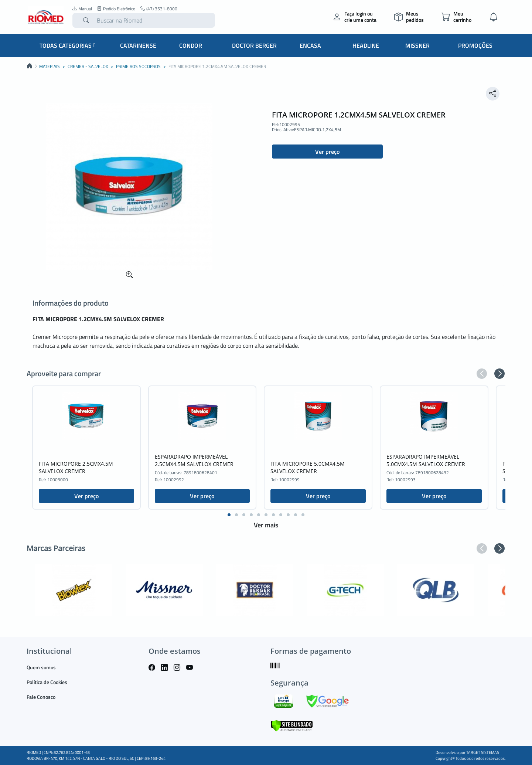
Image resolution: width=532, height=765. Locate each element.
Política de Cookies (47, 682)
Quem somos (41, 667)
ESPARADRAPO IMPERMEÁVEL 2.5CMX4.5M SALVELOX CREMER (194, 460)
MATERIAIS (50, 67)
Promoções (475, 45)
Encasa (310, 45)
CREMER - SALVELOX (88, 67)
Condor (191, 45)
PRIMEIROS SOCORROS (138, 67)
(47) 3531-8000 (159, 9)
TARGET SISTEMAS (483, 752)
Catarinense (138, 45)
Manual (82, 9)
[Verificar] (292, 725)
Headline (366, 45)
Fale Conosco (41, 697)
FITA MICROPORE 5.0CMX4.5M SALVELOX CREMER (308, 467)
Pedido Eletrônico (116, 9)
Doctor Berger (254, 45)
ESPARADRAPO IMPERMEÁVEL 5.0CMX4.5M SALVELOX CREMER (426, 460)
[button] (482, 374)
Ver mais (266, 525)
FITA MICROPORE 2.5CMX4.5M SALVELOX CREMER (76, 467)
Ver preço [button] (327, 152)
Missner (417, 45)
